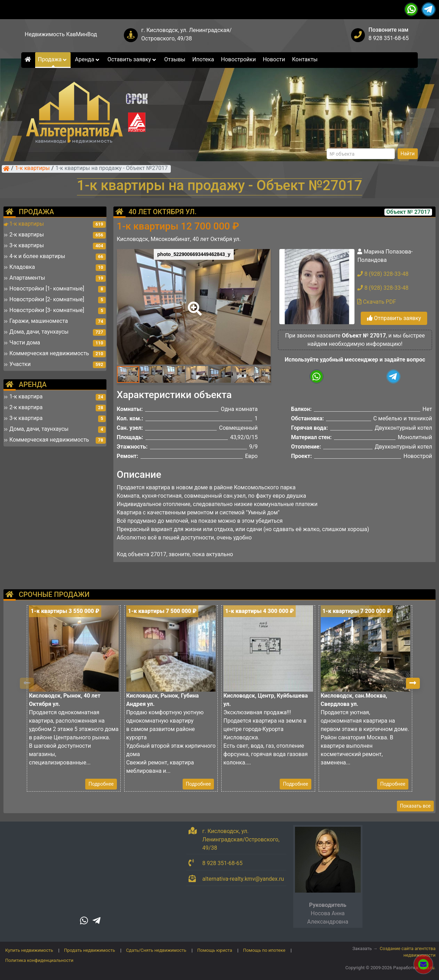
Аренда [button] (87, 59)
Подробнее (101, 784)
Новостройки (238, 59)
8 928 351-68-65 (389, 38)
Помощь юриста (215, 950)
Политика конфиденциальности (39, 960)
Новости (274, 59)
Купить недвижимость (29, 950)
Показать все (415, 806)
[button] (193, 304)
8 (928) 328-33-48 (383, 274)
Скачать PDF (377, 302)
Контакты (305, 59)
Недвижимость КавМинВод (61, 34)
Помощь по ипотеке (264, 950)
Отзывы (175, 59)
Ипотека (203, 59)
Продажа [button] (53, 59)
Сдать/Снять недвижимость (156, 950)
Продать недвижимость (90, 950)
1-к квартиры (33, 169)
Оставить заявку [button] (132, 59)
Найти (408, 154)
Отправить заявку (394, 318)
